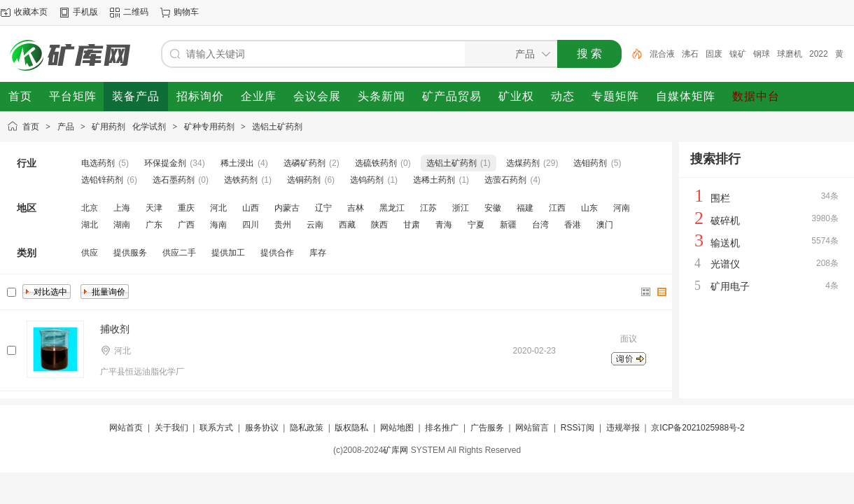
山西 (251, 208)
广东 (154, 225)
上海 (122, 208)
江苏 (428, 208)
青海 (444, 225)
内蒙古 (287, 208)
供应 (90, 253)
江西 (557, 208)
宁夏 (476, 225)
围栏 (720, 198)
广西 (186, 225)
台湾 (540, 225)
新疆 (508, 225)
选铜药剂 (304, 180)
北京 (90, 208)
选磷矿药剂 (304, 163)
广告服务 (487, 428)
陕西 (379, 225)
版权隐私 (351, 428)
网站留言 (532, 428)
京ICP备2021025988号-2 (698, 428)
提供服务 (130, 253)
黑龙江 (392, 208)
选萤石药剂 (505, 180)
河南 (622, 208)
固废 (714, 54)
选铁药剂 (241, 180)
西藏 (347, 225)
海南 (218, 225)
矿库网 (395, 450)
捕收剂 (115, 329)
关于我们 (171, 428)
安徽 (493, 208)
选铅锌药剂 (102, 180)
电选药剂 (98, 163)
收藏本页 (31, 12)
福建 (525, 208)
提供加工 (228, 253)
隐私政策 (307, 428)
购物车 (186, 12)
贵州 (283, 225)
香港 (573, 225)
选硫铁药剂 (376, 163)
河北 (218, 208)
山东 (589, 208)
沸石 (690, 54)
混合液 (662, 54)
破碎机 (725, 220)
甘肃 (412, 225)
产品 (66, 127)
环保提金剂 (165, 163)
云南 (315, 225)
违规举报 (623, 428)
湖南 (122, 225)
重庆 (186, 208)
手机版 (85, 12)
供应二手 (179, 253)
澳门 (605, 225)
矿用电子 (730, 286)
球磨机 (790, 54)
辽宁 (323, 208)
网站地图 (397, 428)
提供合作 (277, 253)
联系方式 (216, 428)
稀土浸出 (237, 163)
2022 (819, 54)
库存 (318, 253)
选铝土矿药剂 (277, 127)
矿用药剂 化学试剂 (129, 127)
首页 (31, 127)
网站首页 (126, 428)
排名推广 (442, 428)
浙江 (461, 208)
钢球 (762, 54)
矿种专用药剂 (209, 127)
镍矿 (738, 54)
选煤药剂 (523, 163)
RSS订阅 (578, 428)
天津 (154, 208)
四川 (251, 225)
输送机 (725, 243)
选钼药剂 (590, 163)
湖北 (90, 225)
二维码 (136, 12)
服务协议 (262, 428)
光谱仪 (725, 264)
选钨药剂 (367, 180)
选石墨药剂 (174, 180)
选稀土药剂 (434, 180)
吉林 (356, 208)
